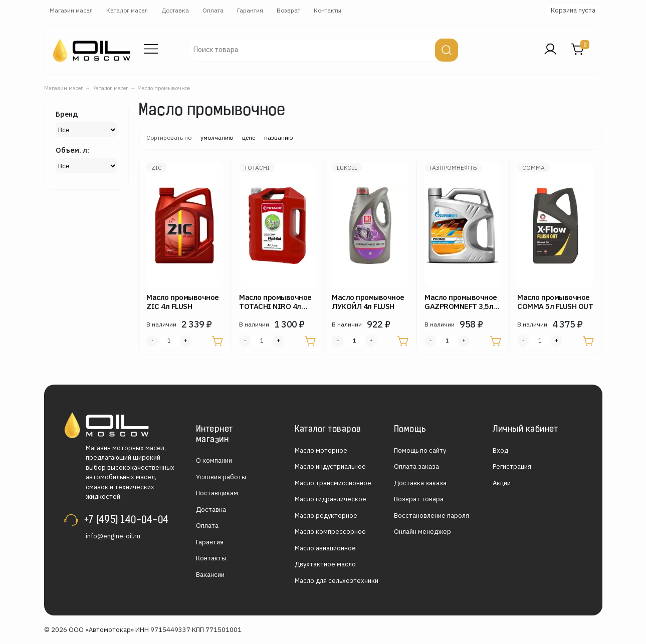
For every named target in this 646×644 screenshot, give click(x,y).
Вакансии (210, 575)
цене (249, 137)
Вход (500, 450)
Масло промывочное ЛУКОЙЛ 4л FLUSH (368, 302)
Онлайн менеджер (422, 532)
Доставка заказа (420, 483)
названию (278, 137)
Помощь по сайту (420, 450)
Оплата (213, 10)
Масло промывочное (164, 88)
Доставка (175, 10)
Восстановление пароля (432, 516)
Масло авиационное (325, 548)
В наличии (161, 324)
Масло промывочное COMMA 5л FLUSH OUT (555, 302)
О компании (214, 460)
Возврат (288, 10)
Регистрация (512, 466)
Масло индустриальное (330, 466)
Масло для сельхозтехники (337, 581)
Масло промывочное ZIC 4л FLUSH (183, 302)
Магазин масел (71, 10)
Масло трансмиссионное (333, 483)
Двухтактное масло (325, 564)
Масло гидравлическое (331, 499)
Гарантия (250, 10)
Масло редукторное (326, 516)
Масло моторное (321, 450)
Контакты (328, 10)
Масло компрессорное (330, 532)
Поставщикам (217, 493)
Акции (502, 483)
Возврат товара (419, 499)
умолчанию (217, 137)
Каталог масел (127, 10)
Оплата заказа (416, 466)
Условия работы (221, 477)
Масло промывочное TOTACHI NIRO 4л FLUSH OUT (275, 306)
